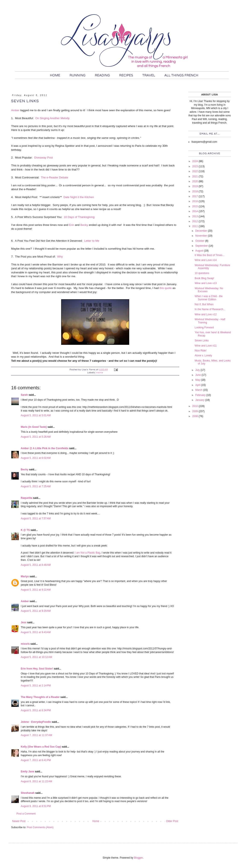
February (201, 395)
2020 (196, 181)
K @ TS (25, 530)
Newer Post (19, 821)
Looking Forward (204, 327)
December (202, 231)
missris (25, 644)
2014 (196, 211)
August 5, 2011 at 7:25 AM (36, 486)
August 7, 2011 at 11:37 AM (36, 735)
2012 (196, 221)
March (199, 390)
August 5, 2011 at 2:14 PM (36, 686)
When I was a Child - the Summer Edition (209, 298)
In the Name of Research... (210, 309)
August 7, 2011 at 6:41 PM (36, 760)
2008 (196, 416)
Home (96, 821)
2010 (196, 406)
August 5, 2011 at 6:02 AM (36, 458)
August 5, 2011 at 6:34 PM (36, 710)
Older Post (172, 821)
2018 (196, 191)
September (202, 246)
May (198, 380)
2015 (196, 206)
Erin (72, 225)
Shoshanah (28, 793)
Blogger (138, 858)
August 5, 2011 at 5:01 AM (36, 415)
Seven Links (202, 341)
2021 (196, 176)
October (200, 241)
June (198, 375)
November (202, 236)
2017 (196, 196)
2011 (196, 226)
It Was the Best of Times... (210, 255)
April (198, 385)
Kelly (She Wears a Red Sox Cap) (41, 747)
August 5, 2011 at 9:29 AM (36, 611)
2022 (196, 171)
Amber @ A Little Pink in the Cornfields (45, 448)
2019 (196, 186)
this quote (166, 288)
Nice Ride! (201, 351)
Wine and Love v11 (206, 346)
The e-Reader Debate (55, 177)
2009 (196, 411)
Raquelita (27, 498)
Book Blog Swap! (204, 278)
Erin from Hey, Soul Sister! (37, 669)
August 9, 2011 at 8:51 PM (36, 806)
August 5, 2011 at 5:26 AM (36, 437)
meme (100, 373)
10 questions (202, 273)
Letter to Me (92, 241)
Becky (84, 225)
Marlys (25, 576)
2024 (196, 161)
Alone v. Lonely (203, 355)
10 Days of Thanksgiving (79, 217)
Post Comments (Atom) (40, 827)
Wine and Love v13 (206, 283)
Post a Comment (26, 814)
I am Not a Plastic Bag (88, 553)
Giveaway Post (43, 158)
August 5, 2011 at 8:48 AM (36, 565)
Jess (24, 622)
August (200, 251)
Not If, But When (204, 304)
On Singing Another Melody (53, 118)
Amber (15, 110)
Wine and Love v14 (206, 260)
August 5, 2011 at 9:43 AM (36, 632)
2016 (196, 201)
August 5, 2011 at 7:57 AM (36, 518)
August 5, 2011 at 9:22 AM (36, 590)
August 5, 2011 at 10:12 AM (36, 657)
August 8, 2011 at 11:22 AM (36, 781)
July (198, 370)
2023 (196, 166)
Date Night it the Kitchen (79, 197)
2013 (196, 216)
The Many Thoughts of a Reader (40, 697)
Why (60, 257)
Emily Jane (27, 772)
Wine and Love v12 (206, 314)
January (200, 400)
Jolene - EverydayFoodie (36, 722)
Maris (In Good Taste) (34, 427)
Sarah (24, 395)
